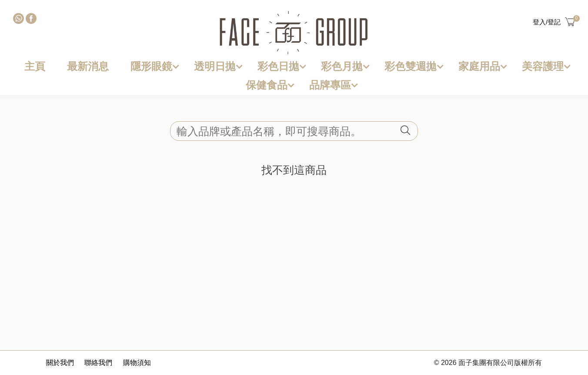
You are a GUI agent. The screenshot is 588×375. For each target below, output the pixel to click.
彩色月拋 (342, 66)
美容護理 (543, 66)
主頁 (35, 66)
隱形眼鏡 (151, 66)
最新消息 (88, 66)
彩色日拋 (278, 66)
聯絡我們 (98, 363)
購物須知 (137, 363)
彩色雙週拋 (411, 66)
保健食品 (267, 85)
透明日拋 (215, 66)
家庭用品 (479, 66)
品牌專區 (330, 85)
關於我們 (60, 363)
